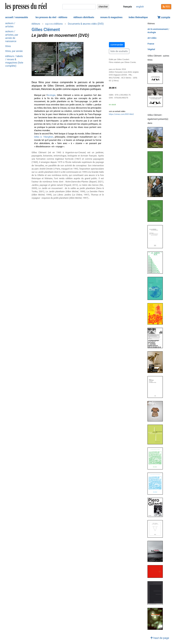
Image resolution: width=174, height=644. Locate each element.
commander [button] (117, 45)
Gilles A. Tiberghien (44, 137)
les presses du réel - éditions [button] (51, 17)
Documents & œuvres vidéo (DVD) (86, 24)
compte (164, 17)
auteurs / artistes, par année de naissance (12, 36)
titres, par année (14, 51)
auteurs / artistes (10, 25)
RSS (166, 7)
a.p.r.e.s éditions (54, 24)
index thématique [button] (138, 17)
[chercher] (79, 7)
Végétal (151, 49)
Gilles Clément (46, 30)
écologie (51, 95)
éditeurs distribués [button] (84, 17)
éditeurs (36, 24)
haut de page (160, 638)
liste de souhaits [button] (119, 51)
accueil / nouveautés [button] (17, 17)
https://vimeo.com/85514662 (121, 114)
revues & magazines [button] (111, 17)
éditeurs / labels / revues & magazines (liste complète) (14, 61)
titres (8, 46)
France (151, 44)
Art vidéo (152, 38)
